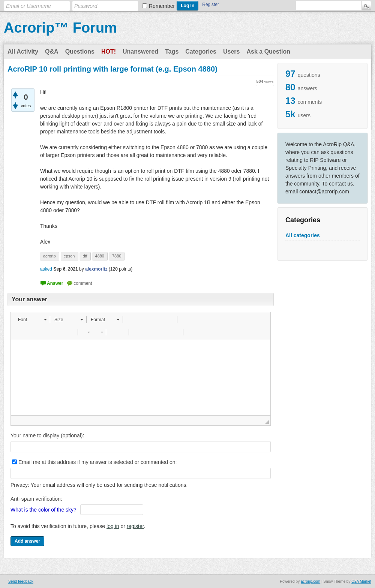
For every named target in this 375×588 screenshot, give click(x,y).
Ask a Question (268, 52)
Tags (172, 52)
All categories (303, 235)
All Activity (23, 52)
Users (231, 52)
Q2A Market (361, 581)
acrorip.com (310, 581)
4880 (100, 256)
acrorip (49, 256)
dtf (85, 256)
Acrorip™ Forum (60, 28)
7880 (117, 256)
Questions (80, 52)
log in (113, 526)
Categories (201, 52)
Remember (162, 6)
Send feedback (21, 581)
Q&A (52, 52)
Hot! (109, 52)
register (135, 526)
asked (46, 269)
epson (69, 256)
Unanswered (140, 52)
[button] (32, 320)
